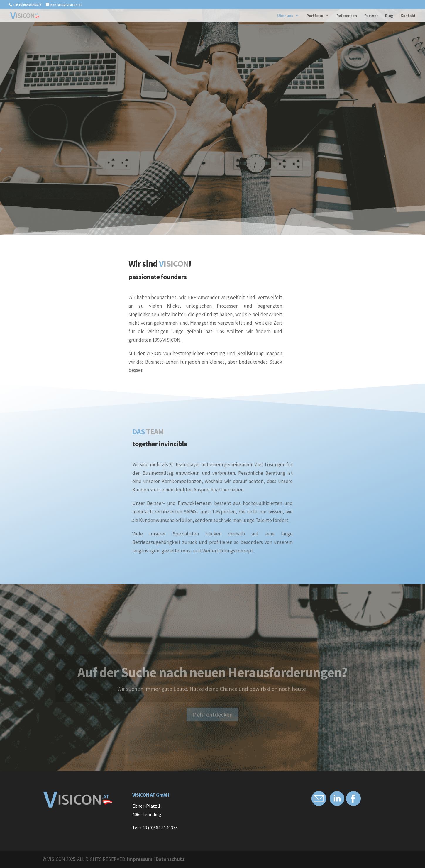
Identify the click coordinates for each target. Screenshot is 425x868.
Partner (371, 16)
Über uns (285, 16)
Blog (389, 16)
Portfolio (315, 16)
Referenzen (347, 16)
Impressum (140, 859)
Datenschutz (170, 859)
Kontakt (408, 16)
